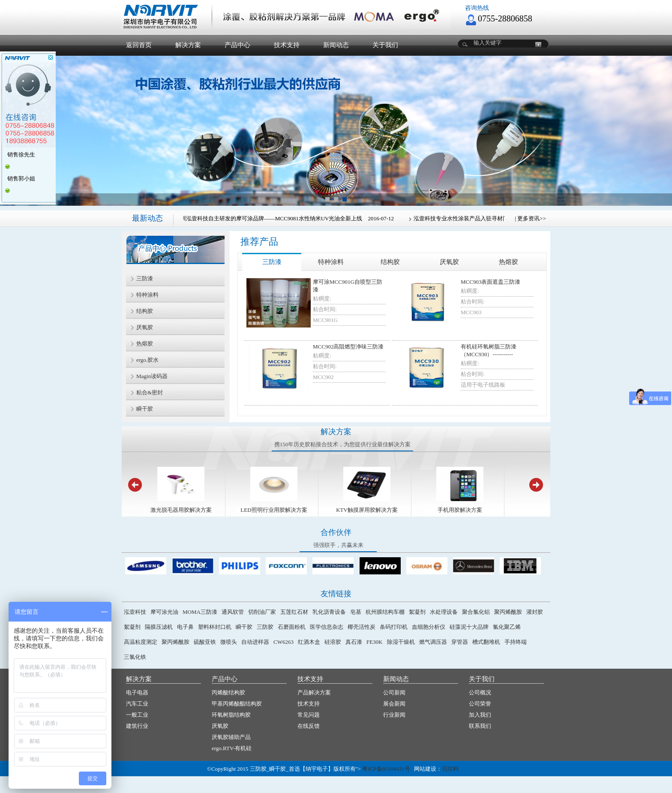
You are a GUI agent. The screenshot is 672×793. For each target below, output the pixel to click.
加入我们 (480, 715)
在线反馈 (309, 726)
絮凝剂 (417, 612)
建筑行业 (137, 726)
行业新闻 (394, 715)
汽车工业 (137, 704)
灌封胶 (535, 612)
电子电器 (137, 692)
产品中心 (237, 45)
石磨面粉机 (292, 627)
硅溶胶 (333, 642)
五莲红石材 (294, 612)
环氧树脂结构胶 (231, 715)
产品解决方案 (314, 692)
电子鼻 (185, 627)
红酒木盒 (309, 642)
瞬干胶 (244, 627)
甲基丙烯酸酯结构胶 (237, 704)
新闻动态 (336, 45)
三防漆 (272, 262)
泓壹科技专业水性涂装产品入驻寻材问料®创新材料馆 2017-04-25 (494, 218)
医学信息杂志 (327, 627)
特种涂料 (331, 262)
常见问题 (309, 715)
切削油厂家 (262, 612)
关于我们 (385, 45)
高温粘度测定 (141, 642)
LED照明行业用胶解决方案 (274, 510)
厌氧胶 (449, 262)
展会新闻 (394, 704)
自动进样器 (255, 642)
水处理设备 (444, 612)
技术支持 (287, 45)
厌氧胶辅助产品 (231, 737)
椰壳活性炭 (361, 627)
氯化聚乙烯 (507, 627)
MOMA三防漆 (200, 612)
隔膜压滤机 (159, 627)
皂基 (356, 612)
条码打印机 (394, 627)
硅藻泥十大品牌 (469, 627)
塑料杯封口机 (215, 627)
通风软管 (233, 612)
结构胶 (390, 262)
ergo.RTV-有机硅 (232, 748)
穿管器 (460, 642)
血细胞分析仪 (429, 627)
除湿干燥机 (401, 642)
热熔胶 (508, 262)
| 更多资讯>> (530, 218)
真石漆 (354, 642)
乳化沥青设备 (329, 612)
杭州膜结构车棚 (385, 612)
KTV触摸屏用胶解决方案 (367, 510)
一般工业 (137, 715)
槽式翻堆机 (486, 642)
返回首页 (139, 45)
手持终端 (516, 642)
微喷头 (229, 642)
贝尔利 (450, 769)
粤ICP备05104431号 (386, 769)
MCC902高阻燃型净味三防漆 (348, 347)
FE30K (375, 642)
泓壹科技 (135, 612)
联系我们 (480, 726)
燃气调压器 (433, 642)
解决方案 (188, 45)
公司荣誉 (480, 704)
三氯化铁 (135, 657)
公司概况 (480, 692)
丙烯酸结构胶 (228, 692)
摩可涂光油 (164, 612)
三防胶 (265, 627)
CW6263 (283, 642)
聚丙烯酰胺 (508, 612)
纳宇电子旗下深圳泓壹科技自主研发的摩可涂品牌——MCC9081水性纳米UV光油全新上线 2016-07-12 (267, 218)
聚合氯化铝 (476, 612)
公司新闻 (394, 692)
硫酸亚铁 (205, 642)
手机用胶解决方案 (460, 510)
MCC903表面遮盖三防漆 (490, 282)
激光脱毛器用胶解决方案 (181, 510)
